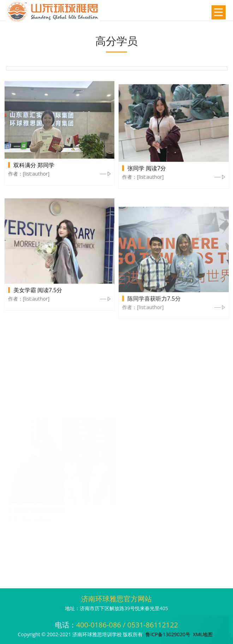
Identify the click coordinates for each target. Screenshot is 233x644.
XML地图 (203, 634)
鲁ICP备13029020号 (168, 634)
